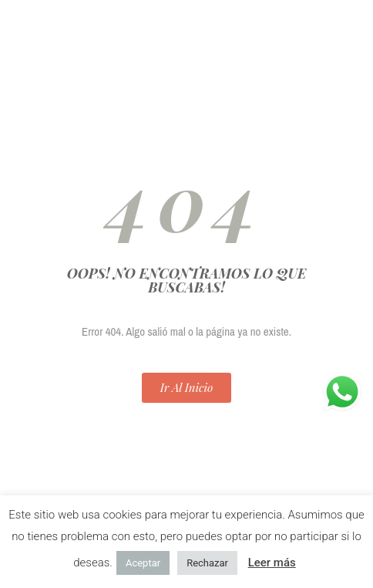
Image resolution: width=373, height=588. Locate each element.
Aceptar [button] (143, 563)
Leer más (272, 563)
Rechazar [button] (207, 563)
